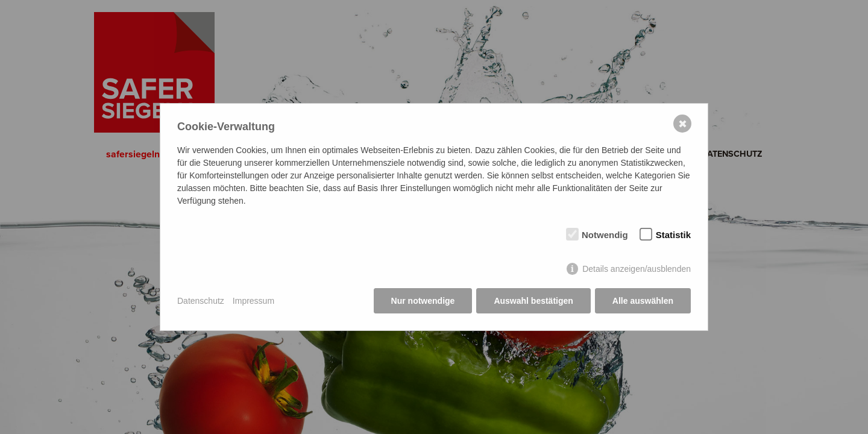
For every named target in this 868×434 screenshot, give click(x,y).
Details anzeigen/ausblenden (637, 269)
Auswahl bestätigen (533, 301)
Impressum (253, 301)
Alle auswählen (643, 301)
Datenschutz (201, 301)
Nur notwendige (423, 301)
